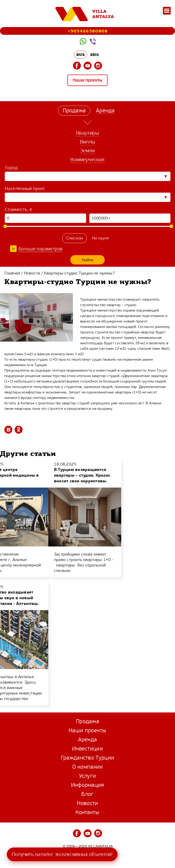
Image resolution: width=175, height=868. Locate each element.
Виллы (87, 142)
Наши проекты (88, 80)
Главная (12, 273)
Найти (88, 260)
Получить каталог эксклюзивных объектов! (62, 854)
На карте (101, 238)
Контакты (87, 812)
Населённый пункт (25, 189)
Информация (88, 785)
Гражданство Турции (87, 758)
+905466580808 (88, 31)
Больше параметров (41, 249)
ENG (95, 55)
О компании (88, 767)
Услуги (88, 776)
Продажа (87, 721)
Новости (32, 273)
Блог (87, 794)
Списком (75, 238)
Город (11, 168)
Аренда (88, 740)
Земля (88, 151)
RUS (81, 55)
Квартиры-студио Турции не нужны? (79, 273)
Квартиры (87, 133)
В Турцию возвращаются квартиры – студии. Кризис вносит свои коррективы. (82, 475)
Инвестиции (87, 749)
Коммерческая (87, 160)
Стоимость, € (19, 210)
